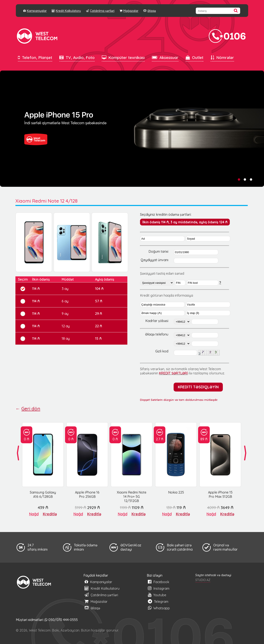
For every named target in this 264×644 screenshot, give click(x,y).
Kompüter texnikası (123, 57)
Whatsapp (159, 608)
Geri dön (31, 409)
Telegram (158, 601)
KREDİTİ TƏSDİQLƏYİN (198, 387)
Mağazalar (129, 11)
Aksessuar (165, 57)
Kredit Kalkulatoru (66, 11)
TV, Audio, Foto (77, 57)
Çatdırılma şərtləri (100, 11)
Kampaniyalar (35, 11)
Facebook (159, 582)
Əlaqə (150, 11)
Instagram (159, 588)
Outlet (195, 57)
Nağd (34, 514)
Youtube (157, 595)
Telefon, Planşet (35, 57)
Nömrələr (222, 57)
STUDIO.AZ (203, 580)
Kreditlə (50, 514)
